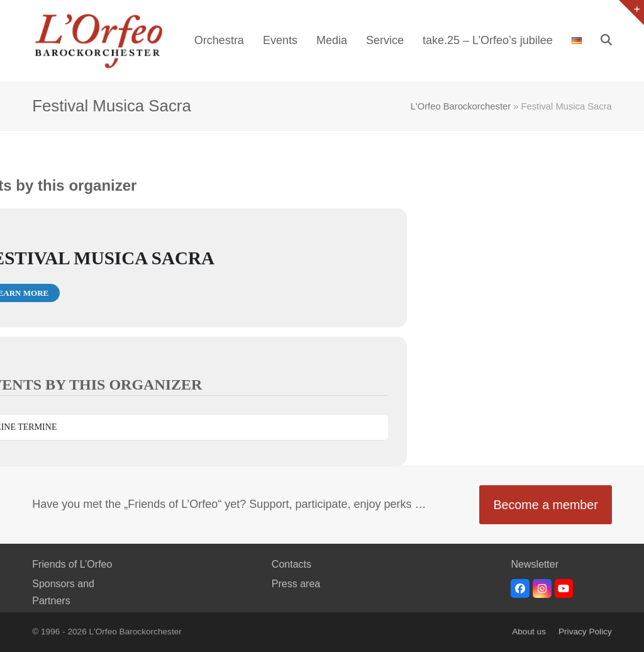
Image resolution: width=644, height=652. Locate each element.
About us (529, 632)
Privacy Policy (585, 632)
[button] (606, 41)
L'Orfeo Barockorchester (461, 106)
